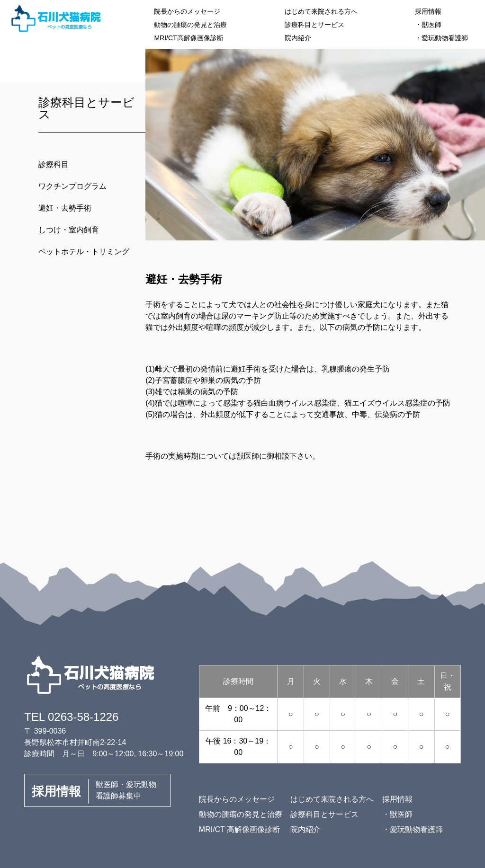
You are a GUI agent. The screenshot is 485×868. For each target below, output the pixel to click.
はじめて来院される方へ (321, 11)
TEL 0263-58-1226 (71, 717)
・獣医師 (428, 25)
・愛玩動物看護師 (441, 38)
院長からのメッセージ (187, 11)
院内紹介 (298, 38)
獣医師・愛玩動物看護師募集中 (94, 791)
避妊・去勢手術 (65, 208)
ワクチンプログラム (72, 186)
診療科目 (54, 164)
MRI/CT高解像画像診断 (189, 38)
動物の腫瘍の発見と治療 (190, 25)
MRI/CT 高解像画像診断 (239, 829)
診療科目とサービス (314, 25)
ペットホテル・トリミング (84, 252)
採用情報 (428, 11)
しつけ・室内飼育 (69, 230)
